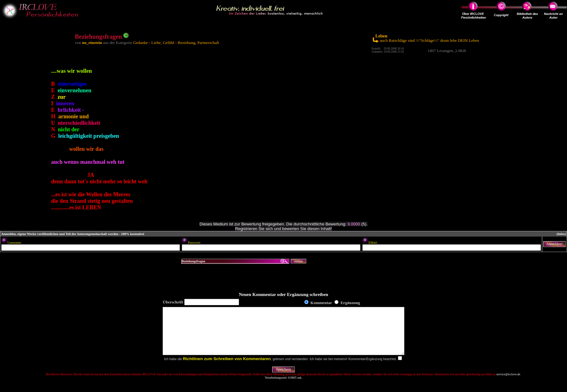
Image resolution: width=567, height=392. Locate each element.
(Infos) (561, 234)
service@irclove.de (508, 383)
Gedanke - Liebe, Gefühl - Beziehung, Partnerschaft (176, 43)
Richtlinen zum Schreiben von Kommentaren (227, 368)
